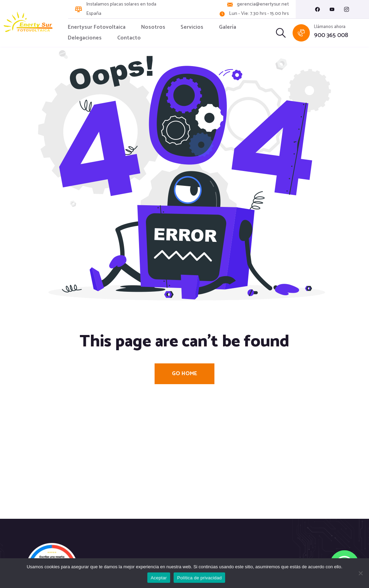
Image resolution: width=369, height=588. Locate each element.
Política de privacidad (199, 578)
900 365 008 (331, 35)
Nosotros (153, 27)
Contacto (129, 38)
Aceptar (159, 578)
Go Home (184, 374)
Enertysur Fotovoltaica (97, 27)
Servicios (192, 27)
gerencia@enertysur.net (263, 4)
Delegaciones (85, 38)
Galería (228, 27)
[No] (360, 573)
